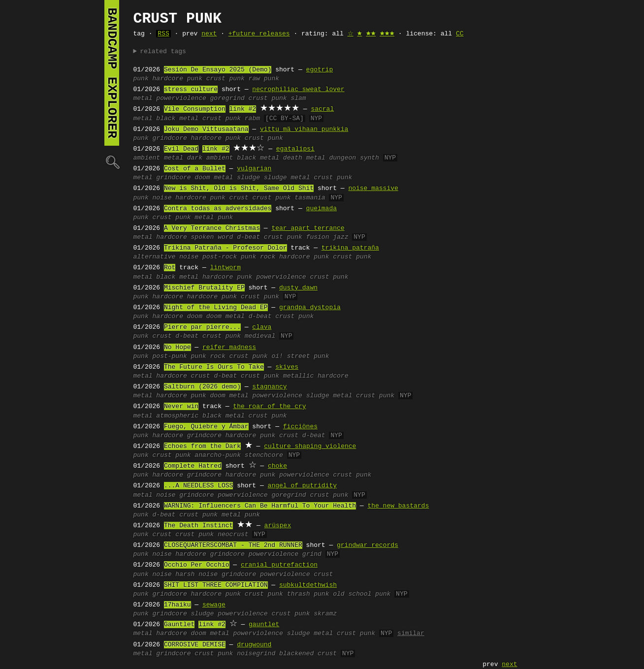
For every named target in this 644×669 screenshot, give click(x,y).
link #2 (243, 109)
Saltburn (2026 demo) (202, 387)
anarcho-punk (218, 455)
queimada (322, 209)
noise (162, 198)
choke (277, 466)
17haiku (177, 605)
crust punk (225, 79)
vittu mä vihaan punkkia (304, 129)
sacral (322, 109)
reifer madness (229, 348)
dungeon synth (354, 158)
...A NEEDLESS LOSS (198, 486)
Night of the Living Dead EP (216, 308)
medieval (260, 336)
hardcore (171, 237)
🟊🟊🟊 (387, 34)
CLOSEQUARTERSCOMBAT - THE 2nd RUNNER (233, 545)
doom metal (214, 178)
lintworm (225, 268)
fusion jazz (327, 237)
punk (141, 79)
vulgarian (254, 169)
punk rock (258, 257)
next (209, 34)
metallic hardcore (316, 376)
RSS (163, 34)
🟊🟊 (371, 34)
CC (460, 34)
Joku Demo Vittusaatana (206, 129)
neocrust (233, 535)
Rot (170, 268)
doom (195, 317)
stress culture (191, 90)
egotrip (320, 70)
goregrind (227, 98)
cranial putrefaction (279, 565)
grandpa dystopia (310, 308)
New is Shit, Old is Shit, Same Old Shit (239, 189)
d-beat (248, 237)
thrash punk (308, 594)
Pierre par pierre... (202, 327)
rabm (252, 119)
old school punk (362, 594)
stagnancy (269, 387)
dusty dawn (298, 288)
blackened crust (308, 654)
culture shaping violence (310, 446)
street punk (308, 356)
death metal (304, 158)
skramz (325, 614)
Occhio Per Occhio (197, 565)
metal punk (214, 218)
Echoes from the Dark (202, 446)
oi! (277, 356)
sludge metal (287, 178)
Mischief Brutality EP (204, 288)
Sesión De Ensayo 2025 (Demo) (218, 70)
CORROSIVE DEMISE (195, 645)
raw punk (264, 79)
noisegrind (256, 654)
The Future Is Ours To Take (214, 367)
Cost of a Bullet (195, 169)
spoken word (212, 237)
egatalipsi (295, 149)
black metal (177, 119)
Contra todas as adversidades (218, 209)
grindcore (170, 138)
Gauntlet (179, 625)
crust (239, 198)
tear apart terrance (308, 228)
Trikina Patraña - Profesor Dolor (225, 248)
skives (287, 367)
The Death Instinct (198, 526)
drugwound (254, 645)
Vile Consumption (195, 109)
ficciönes (300, 427)
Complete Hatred (193, 466)
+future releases (259, 34)
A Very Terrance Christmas (212, 228)
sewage (214, 605)
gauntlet (264, 625)
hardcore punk (177, 79)
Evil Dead (181, 149)
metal (143, 98)
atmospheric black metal (200, 416)
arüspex (278, 526)
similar (411, 634)
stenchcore (264, 455)
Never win (181, 407)
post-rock (220, 257)
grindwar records (368, 545)
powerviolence (181, 98)
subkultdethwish (308, 585)
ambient (147, 158)
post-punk (170, 356)
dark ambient (210, 158)
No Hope (177, 348)
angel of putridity (302, 486)
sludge (248, 178)
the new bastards (398, 506)
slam (298, 98)
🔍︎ (112, 162)
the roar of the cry (269, 407)
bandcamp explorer (112, 73)
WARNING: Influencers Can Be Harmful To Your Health (260, 506)
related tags (163, 52)
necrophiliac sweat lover (298, 90)
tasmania (310, 198)
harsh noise (196, 574)
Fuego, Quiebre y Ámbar (206, 427)
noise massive (373, 189)
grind (312, 554)
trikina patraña (350, 248)
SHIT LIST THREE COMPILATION (216, 585)
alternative (155, 257)
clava (262, 327)
